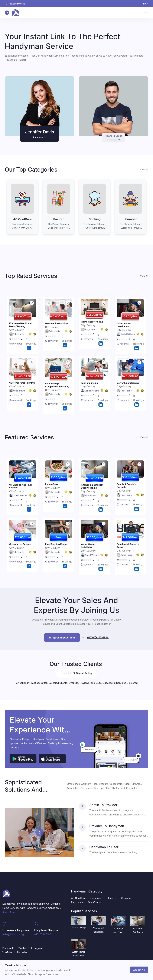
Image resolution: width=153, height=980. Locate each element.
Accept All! (139, 970)
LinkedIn (22, 952)
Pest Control (95, 902)
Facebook (8, 948)
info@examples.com (62, 638)
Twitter (22, 948)
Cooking (126, 898)
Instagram (37, 948)
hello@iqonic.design (14, 934)
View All (144, 169)
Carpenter (96, 898)
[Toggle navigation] (146, 13)
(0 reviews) (16, 344)
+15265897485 (43, 934)
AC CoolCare (78, 898)
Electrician (77, 902)
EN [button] (146, 4)
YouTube (7, 952)
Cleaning (112, 898)
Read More (9, 912)
